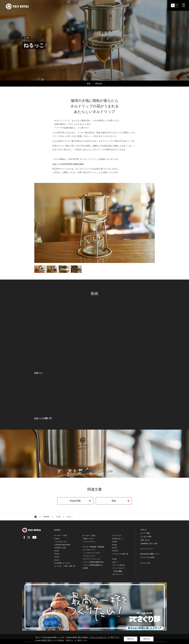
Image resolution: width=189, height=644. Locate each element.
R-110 (57, 560)
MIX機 (85, 568)
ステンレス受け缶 (119, 565)
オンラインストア (147, 549)
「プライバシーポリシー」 (98, 637)
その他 (114, 559)
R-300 (114, 542)
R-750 (114, 548)
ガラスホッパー (118, 574)
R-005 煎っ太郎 (60, 548)
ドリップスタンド (119, 568)
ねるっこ (116, 562)
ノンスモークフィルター (92, 553)
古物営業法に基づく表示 (149, 544)
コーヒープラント (89, 542)
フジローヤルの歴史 (147, 557)
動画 (89, 84)
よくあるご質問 (146, 537)
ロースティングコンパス (92, 559)
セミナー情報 (145, 533)
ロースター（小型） (61, 535)
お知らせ (143, 530)
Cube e (57, 539)
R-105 (57, 557)
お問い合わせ (145, 540)
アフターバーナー (89, 556)
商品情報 (57, 530)
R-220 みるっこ (118, 539)
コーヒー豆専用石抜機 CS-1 (93, 565)
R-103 (57, 554)
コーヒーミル (116, 535)
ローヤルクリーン (89, 550)
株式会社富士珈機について (150, 554)
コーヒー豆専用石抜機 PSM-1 (94, 562)
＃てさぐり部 (145, 563)
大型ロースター (89, 539)
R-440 (114, 545)
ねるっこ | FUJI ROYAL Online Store (68, 164)
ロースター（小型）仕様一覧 (65, 566)
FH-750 (115, 551)
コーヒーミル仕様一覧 (120, 554)
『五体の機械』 (118, 571)
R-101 (57, 551)
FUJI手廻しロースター (63, 563)
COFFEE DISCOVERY (63, 545)
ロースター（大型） (89, 535)
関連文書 (99, 84)
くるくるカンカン (61, 542)
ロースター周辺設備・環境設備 (93, 547)
